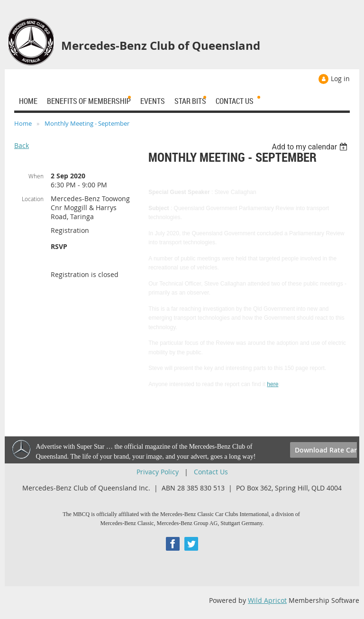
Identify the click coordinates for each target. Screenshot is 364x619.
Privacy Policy (158, 472)
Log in (340, 79)
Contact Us (211, 472)
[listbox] (311, 147)
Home (23, 123)
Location (33, 199)
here (273, 384)
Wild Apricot (267, 600)
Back (22, 145)
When (36, 176)
